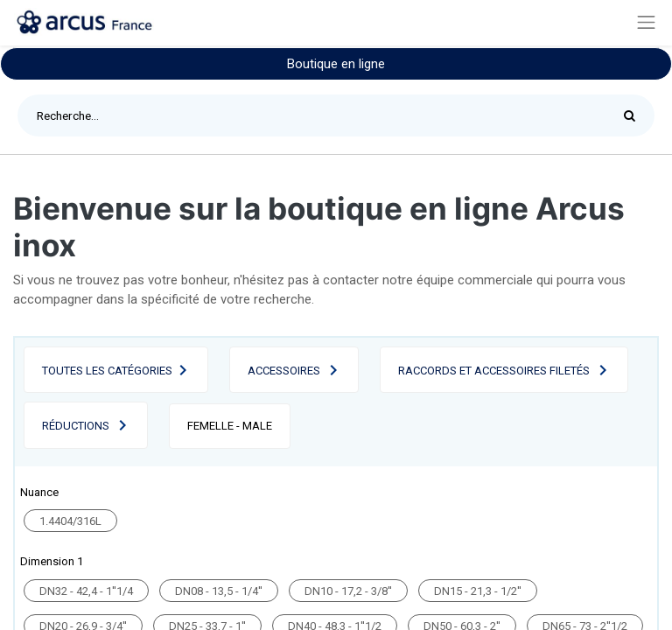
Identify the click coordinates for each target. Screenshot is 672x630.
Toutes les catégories (107, 371)
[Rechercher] (634, 115)
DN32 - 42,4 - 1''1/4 (86, 591)
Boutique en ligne (336, 64)
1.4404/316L (70, 521)
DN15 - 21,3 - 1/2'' (478, 591)
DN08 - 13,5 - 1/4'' (219, 591)
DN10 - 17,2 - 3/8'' (348, 591)
